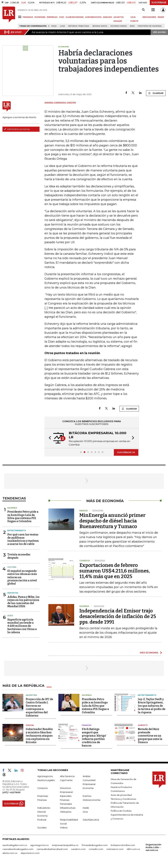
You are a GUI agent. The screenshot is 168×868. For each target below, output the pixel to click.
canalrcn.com (78, 849)
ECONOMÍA (40, 17)
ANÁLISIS (108, 17)
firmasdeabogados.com (95, 845)
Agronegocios (45, 776)
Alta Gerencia (67, 776)
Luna (62, 26)
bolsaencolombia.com (123, 845)
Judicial (30, 725)
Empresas (43, 796)
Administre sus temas (17, 129)
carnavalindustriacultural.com (52, 849)
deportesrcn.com (30, 853)
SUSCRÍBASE (159, 2)
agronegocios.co (40, 845)
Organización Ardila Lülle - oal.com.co (153, 847)
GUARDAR (156, 93)
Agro (10, 616)
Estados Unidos (119, 26)
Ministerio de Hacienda (150, 26)
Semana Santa (100, 26)
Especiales (66, 796)
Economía (88, 788)
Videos (64, 828)
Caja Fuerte (66, 780)
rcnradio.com (96, 849)
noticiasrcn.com (115, 849)
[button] (49, 438)
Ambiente (143, 725)
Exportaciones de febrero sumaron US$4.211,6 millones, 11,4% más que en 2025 (115, 571)
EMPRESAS (52, 17)
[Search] (143, 10)
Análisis (86, 776)
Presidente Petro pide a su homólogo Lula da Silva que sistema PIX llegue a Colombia (23, 516)
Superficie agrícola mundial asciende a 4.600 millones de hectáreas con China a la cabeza (22, 626)
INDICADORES (149, 17)
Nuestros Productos (121, 787)
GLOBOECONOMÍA (75, 17)
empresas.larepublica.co (65, 845)
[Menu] (20, 17)
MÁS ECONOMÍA (149, 653)
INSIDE (161, 17)
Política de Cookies (121, 811)
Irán (132, 26)
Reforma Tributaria (79, 26)
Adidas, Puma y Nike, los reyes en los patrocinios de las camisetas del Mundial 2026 (23, 602)
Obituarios (66, 812)
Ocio (85, 812)
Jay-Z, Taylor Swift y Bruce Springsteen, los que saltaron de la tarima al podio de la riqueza (152, 706)
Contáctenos (118, 791)
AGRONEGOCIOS (93, 17)
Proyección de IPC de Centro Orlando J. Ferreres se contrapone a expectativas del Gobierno (39, 707)
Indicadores (44, 808)
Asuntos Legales (46, 780)
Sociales (42, 828)
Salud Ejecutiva (91, 820)
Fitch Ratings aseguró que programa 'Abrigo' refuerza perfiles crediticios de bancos (94, 737)
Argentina (31, 695)
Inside (86, 808)
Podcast (42, 820)
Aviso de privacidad (121, 795)
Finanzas (87, 725)
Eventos (87, 796)
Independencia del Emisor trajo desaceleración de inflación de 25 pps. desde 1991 (118, 616)
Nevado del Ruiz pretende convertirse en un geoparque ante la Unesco (150, 736)
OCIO (62, 17)
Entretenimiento (17, 531)
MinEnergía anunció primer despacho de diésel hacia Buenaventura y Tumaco (112, 521)
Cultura (12, 567)
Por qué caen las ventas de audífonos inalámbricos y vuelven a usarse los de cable (23, 539)
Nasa (54, 26)
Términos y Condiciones (123, 799)
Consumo (43, 788)
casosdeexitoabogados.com (18, 849)
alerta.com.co (10, 853)
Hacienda (12, 508)
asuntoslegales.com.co (15, 845)
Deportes (13, 593)
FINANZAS (28, 17)
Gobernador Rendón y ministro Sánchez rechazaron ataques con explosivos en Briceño (39, 736)
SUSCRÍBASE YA (126, 452)
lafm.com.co (133, 849)
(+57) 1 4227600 (11, 792)
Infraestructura (68, 808)
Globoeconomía (91, 800)
